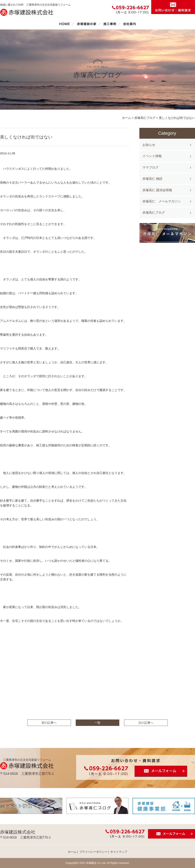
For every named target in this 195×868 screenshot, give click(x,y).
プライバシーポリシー (93, 852)
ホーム (64, 24)
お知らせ (149, 145)
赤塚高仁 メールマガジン (162, 201)
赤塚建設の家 (87, 24)
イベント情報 (152, 156)
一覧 (97, 723)
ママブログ (150, 167)
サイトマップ (119, 852)
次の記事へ (146, 723)
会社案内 (130, 24)
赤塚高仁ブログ (154, 213)
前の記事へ (49, 723)
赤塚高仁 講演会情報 (157, 190)
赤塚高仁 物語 (152, 179)
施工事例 (110, 24)
